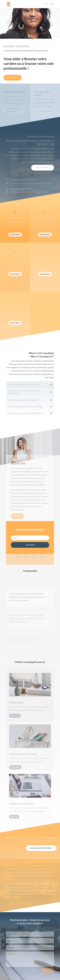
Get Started (43, 168)
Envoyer (47, 972)
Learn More (15, 234)
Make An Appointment (41, 848)
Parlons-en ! (13, 78)
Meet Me (17, 519)
